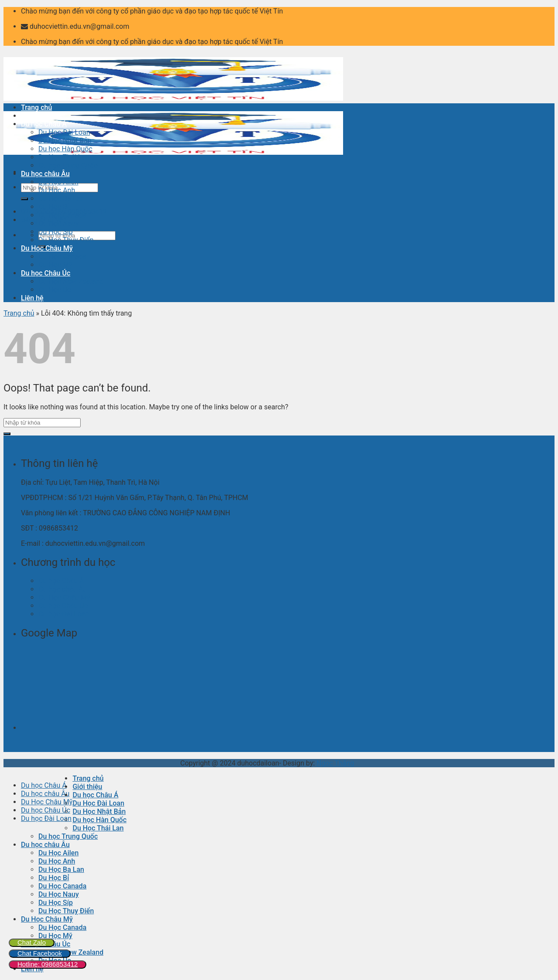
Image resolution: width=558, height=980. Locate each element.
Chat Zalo (32, 942)
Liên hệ (32, 298)
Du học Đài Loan (64, 614)
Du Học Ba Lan (61, 199)
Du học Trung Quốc (68, 165)
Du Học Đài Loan (64, 132)
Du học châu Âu (45, 174)
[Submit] (24, 199)
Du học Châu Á (44, 124)
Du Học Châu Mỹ (47, 248)
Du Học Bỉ (54, 207)
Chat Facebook (40, 953)
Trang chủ (36, 107)
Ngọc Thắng (335, 763)
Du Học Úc (55, 290)
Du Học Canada (63, 215)
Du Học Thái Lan (64, 157)
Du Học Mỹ (55, 265)
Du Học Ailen (58, 182)
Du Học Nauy (59, 223)
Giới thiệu (36, 116)
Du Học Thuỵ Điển (66, 240)
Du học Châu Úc (46, 273)
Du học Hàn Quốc (65, 149)
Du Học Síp (56, 232)
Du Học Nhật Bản (65, 141)
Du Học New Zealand (71, 281)
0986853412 (87, 212)
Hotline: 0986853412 (48, 964)
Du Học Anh (57, 190)
